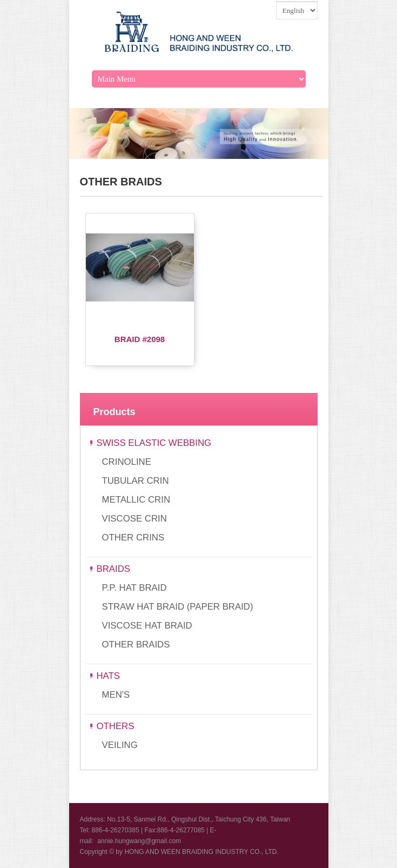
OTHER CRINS (133, 538)
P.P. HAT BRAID (134, 588)
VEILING (120, 745)
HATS (109, 676)
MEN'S (116, 695)
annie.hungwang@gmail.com (139, 841)
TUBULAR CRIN (136, 481)
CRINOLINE (127, 462)
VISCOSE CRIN (134, 519)
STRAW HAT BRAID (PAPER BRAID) (178, 607)
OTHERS (116, 726)
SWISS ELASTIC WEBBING (154, 443)
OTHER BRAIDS (136, 645)
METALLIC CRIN (136, 500)
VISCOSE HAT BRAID (147, 626)
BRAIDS (113, 569)
